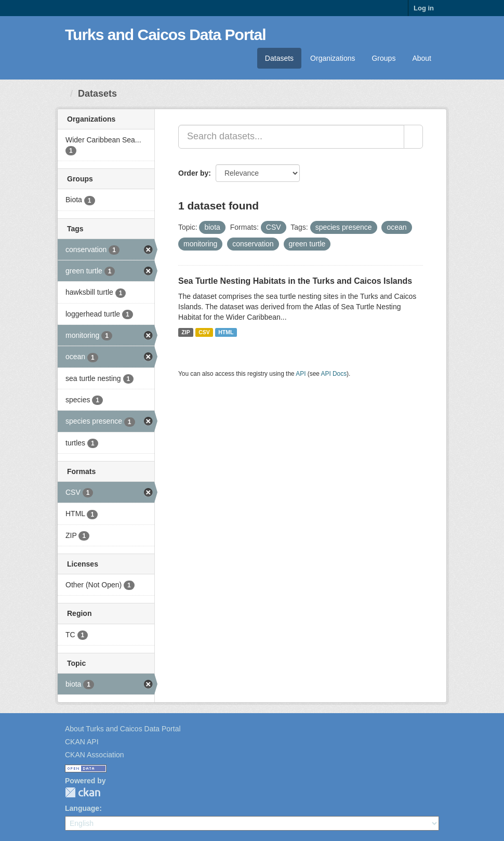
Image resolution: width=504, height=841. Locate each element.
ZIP (185, 332)
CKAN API (82, 742)
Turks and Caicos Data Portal (165, 35)
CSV (204, 332)
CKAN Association (95, 755)
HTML (226, 332)
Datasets (279, 58)
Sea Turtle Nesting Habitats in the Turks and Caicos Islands (295, 281)
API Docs (334, 374)
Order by (193, 173)
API (301, 374)
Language (82, 808)
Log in (424, 8)
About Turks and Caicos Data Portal (123, 729)
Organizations (333, 58)
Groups (383, 58)
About (422, 58)
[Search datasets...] (291, 137)
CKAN (83, 792)
